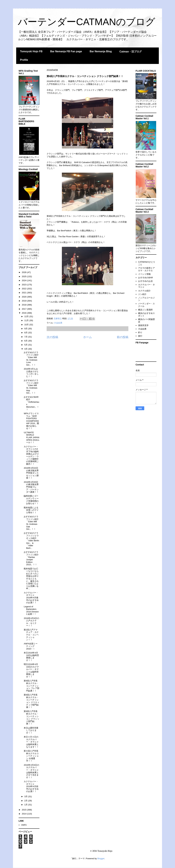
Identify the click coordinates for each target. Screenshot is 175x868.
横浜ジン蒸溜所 (145, 310)
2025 (24, 276)
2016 (24, 313)
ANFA (24, 825)
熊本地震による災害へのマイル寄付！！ (31, 510)
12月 (27, 316)
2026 (24, 272)
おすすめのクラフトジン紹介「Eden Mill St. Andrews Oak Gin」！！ (31, 523)
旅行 (140, 336)
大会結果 (58, 323)
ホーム (88, 337)
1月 (26, 805)
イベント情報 (144, 274)
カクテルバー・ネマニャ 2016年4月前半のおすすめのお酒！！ (31, 786)
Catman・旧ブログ (131, 52)
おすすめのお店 (145, 281)
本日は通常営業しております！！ (31, 730)
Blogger (101, 858)
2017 (24, 309)
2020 (24, 297)
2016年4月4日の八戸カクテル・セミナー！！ (31, 622)
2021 (24, 293)
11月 (27, 320)
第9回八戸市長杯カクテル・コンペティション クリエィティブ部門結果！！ (31, 701)
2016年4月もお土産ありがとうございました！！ (31, 373)
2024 (24, 280)
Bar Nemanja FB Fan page (66, 51)
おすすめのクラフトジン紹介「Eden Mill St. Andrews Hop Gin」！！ (31, 387)
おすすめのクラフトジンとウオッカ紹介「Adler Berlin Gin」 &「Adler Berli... (31, 541)
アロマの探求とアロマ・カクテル (146, 269)
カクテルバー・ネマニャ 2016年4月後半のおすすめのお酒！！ (31, 598)
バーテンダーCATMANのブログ (86, 22)
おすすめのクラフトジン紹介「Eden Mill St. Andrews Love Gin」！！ (31, 359)
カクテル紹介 (144, 291)
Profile (24, 60)
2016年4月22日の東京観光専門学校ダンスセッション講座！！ (31, 473)
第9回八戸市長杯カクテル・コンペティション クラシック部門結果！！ (31, 717)
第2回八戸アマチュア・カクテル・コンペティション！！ (31, 635)
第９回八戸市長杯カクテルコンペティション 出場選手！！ (31, 756)
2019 (24, 301)
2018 (24, 305)
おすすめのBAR (146, 278)
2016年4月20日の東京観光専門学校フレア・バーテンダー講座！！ (31, 487)
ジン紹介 (142, 294)
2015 (24, 810)
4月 (26, 349)
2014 (24, 814)
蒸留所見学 (143, 325)
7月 (26, 337)
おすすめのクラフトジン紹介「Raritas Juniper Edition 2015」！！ (31, 558)
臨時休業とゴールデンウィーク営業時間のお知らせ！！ (31, 500)
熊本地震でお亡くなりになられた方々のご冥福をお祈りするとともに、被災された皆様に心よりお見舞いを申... (31, 579)
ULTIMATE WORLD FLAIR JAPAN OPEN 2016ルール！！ (31, 437)
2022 (24, 289)
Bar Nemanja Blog (101, 51)
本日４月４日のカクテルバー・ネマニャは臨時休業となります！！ (31, 742)
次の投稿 (52, 337)
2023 (24, 285)
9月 (26, 329)
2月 (26, 801)
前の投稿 (123, 337)
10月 (27, 325)
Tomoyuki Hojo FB (31, 51)
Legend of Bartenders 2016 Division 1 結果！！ (31, 610)
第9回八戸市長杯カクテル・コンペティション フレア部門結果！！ (31, 686)
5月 (26, 345)
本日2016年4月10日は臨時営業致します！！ (31, 657)
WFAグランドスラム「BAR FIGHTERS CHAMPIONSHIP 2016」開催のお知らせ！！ (31, 421)
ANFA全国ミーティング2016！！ (31, 646)
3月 (26, 796)
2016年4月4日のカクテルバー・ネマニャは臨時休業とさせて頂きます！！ (31, 771)
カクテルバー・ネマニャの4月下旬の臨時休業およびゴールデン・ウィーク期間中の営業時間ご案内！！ (31, 455)
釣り (140, 332)
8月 (26, 333)
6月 (26, 341)
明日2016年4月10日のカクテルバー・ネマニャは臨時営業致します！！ (31, 671)
